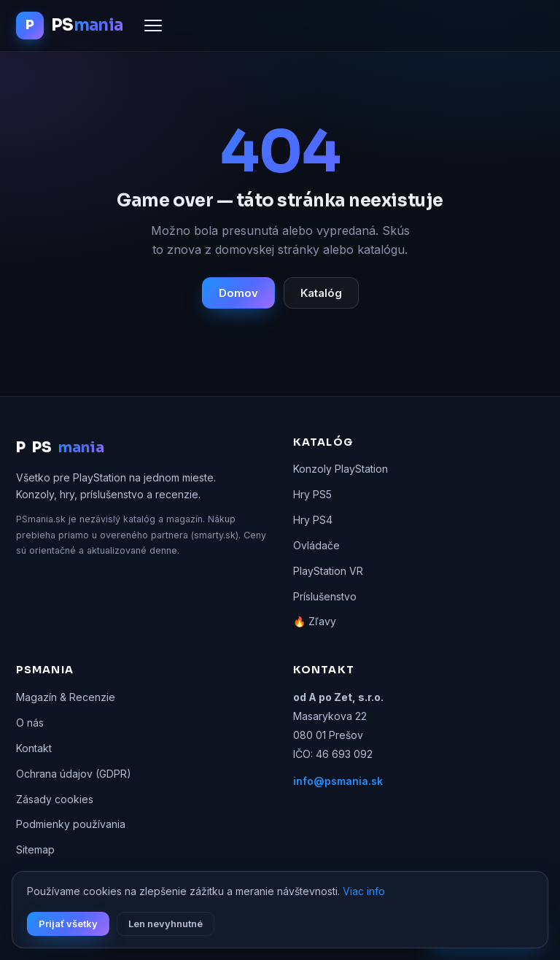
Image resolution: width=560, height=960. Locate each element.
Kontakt (34, 748)
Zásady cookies (55, 799)
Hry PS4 (313, 520)
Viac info (364, 891)
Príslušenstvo (325, 596)
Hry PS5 (312, 494)
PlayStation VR (328, 571)
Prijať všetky (68, 924)
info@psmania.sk (338, 781)
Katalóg (321, 293)
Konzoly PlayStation (341, 469)
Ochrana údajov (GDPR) (74, 774)
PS (60, 448)
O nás (30, 723)
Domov (238, 293)
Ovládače (316, 545)
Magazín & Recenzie (66, 697)
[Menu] (153, 26)
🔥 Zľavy (315, 621)
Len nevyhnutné (166, 924)
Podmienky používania (71, 824)
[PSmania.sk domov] (69, 26)
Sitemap (35, 849)
